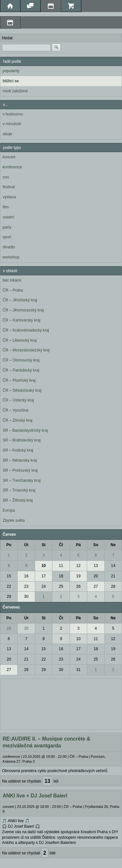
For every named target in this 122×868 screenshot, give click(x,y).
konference (12, 167)
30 (26, 597)
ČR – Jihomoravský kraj (23, 310)
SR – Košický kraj (18, 450)
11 (61, 566)
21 (113, 576)
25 (61, 586)
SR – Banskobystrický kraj (25, 430)
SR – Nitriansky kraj (20, 460)
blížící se (11, 81)
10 (43, 566)
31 (78, 670)
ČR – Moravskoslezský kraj (26, 350)
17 (43, 576)
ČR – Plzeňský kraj (19, 380)
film (6, 207)
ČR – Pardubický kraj (21, 370)
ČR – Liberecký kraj (20, 340)
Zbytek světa (14, 520)
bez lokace (12, 280)
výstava (9, 197)
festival (9, 187)
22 (9, 586)
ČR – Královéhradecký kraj (26, 330)
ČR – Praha (13, 290)
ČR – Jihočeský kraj (20, 300)
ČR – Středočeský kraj (22, 390)
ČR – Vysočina (15, 410)
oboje (7, 134)
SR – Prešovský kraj (20, 470)
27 (96, 586)
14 (113, 566)
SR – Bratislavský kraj (22, 440)
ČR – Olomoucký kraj (21, 360)
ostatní (8, 217)
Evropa (9, 510)
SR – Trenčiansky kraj (22, 480)
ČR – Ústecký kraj (18, 400)
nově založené (15, 91)
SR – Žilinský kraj (18, 500)
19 (78, 576)
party (7, 227)
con (6, 177)
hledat (7, 38)
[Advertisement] (61, 703)
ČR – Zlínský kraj (17, 420)
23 (26, 586)
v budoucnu (13, 114)
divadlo (9, 247)
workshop (11, 257)
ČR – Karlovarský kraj (21, 320)
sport (7, 237)
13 (96, 566)
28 (113, 586)
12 (78, 566)
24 (43, 586)
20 (96, 576)
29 (9, 597)
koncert (9, 157)
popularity (11, 71)
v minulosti (12, 124)
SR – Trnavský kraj (19, 490)
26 (78, 586)
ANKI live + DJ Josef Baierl (35, 796)
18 (61, 576)
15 (9, 576)
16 (26, 576)
